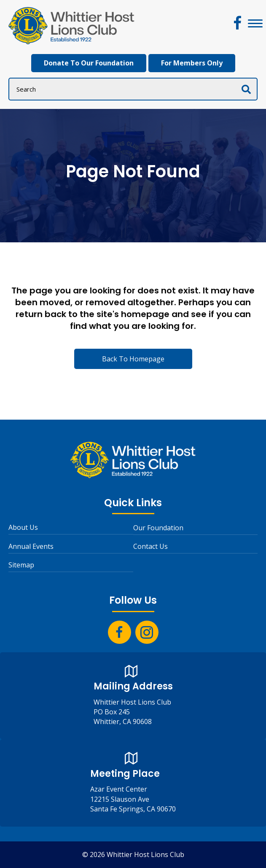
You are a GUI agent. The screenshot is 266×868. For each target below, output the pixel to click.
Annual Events (31, 546)
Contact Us (150, 546)
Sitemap (21, 565)
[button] (238, 23)
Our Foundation (158, 528)
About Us (23, 527)
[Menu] (255, 24)
